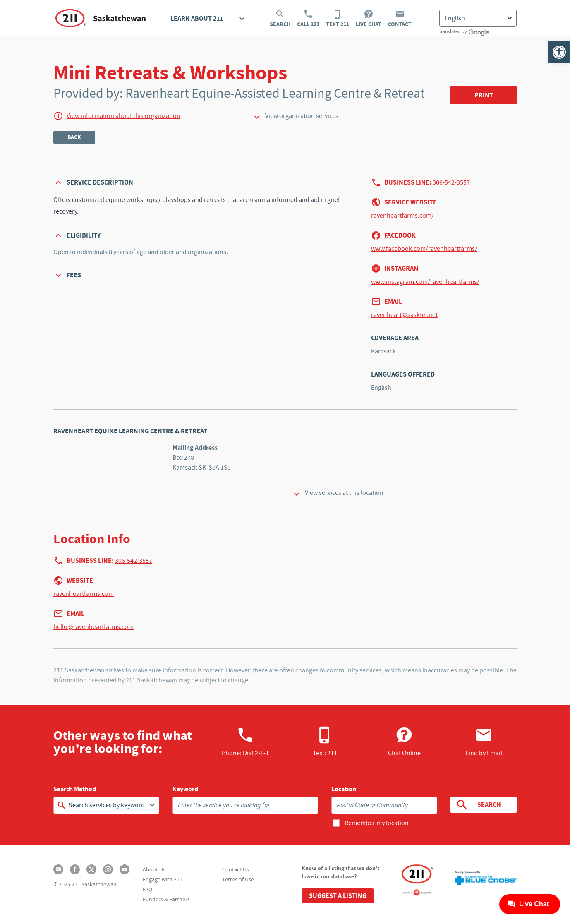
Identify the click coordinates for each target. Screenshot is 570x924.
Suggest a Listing (338, 896)
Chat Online (404, 742)
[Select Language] (478, 18)
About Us (154, 869)
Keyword (185, 789)
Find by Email (484, 742)
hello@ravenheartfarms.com (93, 627)
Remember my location (377, 823)
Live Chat (369, 19)
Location (344, 789)
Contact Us (236, 869)
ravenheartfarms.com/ (402, 216)
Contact (400, 19)
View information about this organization (123, 116)
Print (484, 95)
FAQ (147, 889)
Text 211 (338, 19)
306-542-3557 (451, 182)
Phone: (245, 742)
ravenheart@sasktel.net (404, 315)
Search (280, 19)
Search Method (75, 789)
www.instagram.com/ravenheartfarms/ (425, 282)
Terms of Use (238, 879)
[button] (559, 52)
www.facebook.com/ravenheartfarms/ (424, 249)
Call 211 (308, 19)
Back (74, 137)
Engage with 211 (163, 879)
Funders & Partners (166, 899)
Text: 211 (325, 742)
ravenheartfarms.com (84, 594)
